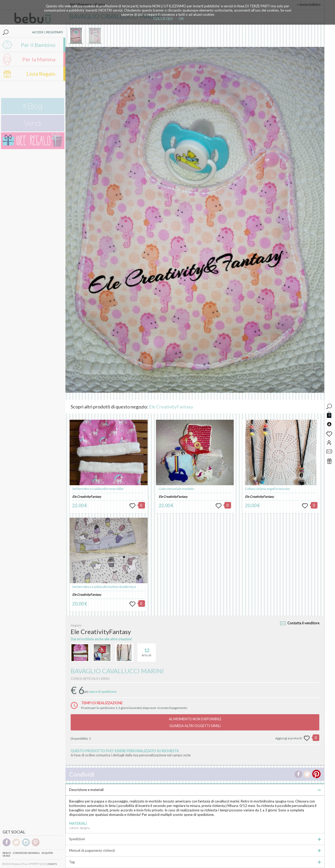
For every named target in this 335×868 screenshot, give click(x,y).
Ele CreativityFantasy (171, 407)
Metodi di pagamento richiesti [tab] (195, 850)
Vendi (6, 856)
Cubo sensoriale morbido (176, 489)
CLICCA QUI (163, 19)
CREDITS (52, 864)
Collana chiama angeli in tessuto (267, 489)
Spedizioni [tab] (195, 839)
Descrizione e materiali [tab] (195, 790)
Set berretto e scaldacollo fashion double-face (104, 587)
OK (181, 19)
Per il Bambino (38, 45)
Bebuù (7, 853)
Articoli (146, 650)
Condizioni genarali (26, 853)
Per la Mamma (39, 59)
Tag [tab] (195, 862)
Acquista (47, 853)
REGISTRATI (55, 32)
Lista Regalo (41, 74)
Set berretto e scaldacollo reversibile (98, 489)
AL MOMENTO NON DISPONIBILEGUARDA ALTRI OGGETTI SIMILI (195, 722)
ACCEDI (38, 32)
